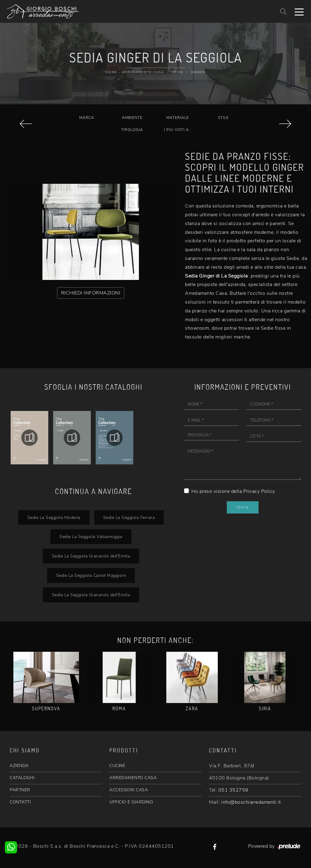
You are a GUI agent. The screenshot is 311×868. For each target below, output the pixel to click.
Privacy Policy (259, 491)
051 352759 (233, 790)
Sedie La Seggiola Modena (54, 517)
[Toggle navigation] (299, 12)
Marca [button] (87, 118)
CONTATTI (20, 802)
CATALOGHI (22, 778)
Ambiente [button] (132, 118)
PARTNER (20, 790)
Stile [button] (223, 118)
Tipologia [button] (132, 130)
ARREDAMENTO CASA (133, 778)
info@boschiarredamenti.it (251, 802)
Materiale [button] (178, 118)
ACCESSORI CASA (129, 790)
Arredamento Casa (143, 72)
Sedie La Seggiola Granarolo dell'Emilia (91, 556)
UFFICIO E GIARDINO (131, 802)
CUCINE (117, 766)
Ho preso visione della (233, 491)
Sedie (178, 72)
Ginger (198, 72)
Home (111, 72)
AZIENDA (19, 766)
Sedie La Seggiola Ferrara (129, 517)
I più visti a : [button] (178, 130)
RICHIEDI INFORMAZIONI (91, 293)
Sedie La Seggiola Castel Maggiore (91, 575)
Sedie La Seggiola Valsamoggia (91, 537)
